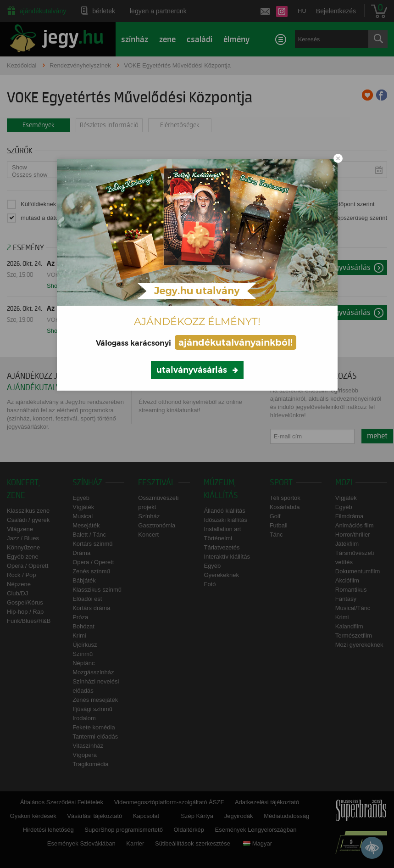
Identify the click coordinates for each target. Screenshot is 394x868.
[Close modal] (338, 158)
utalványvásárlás (192, 370)
